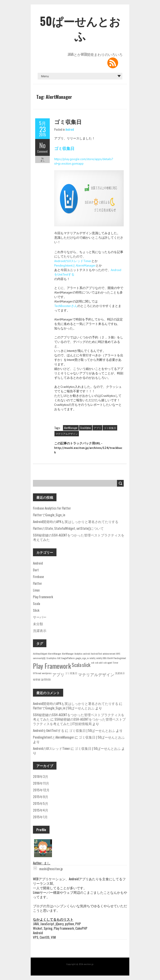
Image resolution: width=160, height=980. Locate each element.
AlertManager (71, 428)
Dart (36, 570)
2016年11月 (41, 783)
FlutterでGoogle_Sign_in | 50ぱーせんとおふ (64, 708)
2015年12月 (41, 790)
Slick (36, 610)
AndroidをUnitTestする (49, 730)
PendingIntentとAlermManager (75, 265)
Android (70, 129)
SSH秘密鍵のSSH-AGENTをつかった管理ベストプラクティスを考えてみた (79, 537)
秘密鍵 (37, 679)
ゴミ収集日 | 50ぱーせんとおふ (92, 730)
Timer (116, 662)
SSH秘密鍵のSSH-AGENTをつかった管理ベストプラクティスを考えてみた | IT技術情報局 (79, 721)
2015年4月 (41, 810)
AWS (118, 653)
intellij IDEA (101, 658)
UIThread (37, 673)
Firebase (38, 576)
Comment (42, 151)
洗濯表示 (40, 630)
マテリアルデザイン (67, 434)
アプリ (97, 428)
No (42, 145)
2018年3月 (41, 776)
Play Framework (43, 597)
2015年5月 (41, 803)
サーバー (40, 617)
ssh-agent (108, 662)
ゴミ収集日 (68, 121)
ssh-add (99, 662)
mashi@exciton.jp (48, 869)
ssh (93, 662)
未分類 (38, 624)
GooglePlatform (68, 658)
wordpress (47, 673)
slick (86, 665)
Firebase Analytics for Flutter (52, 508)
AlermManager (55, 653)
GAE (59, 658)
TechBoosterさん (66, 306)
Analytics (78, 653)
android (87, 653)
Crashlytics (86, 428)
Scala (37, 603)
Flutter (37, 583)
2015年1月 (40, 817)
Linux (36, 590)
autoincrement (109, 653)
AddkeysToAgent (40, 653)
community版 (39, 658)
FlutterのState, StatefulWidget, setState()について (68, 528)
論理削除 (46, 679)
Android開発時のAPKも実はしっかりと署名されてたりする (76, 521)
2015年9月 (41, 797)
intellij (92, 658)
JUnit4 (110, 658)
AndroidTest (96, 653)
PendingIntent (120, 658)
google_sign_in (82, 658)
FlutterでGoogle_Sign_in (49, 515)
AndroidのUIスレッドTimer (73, 261)
